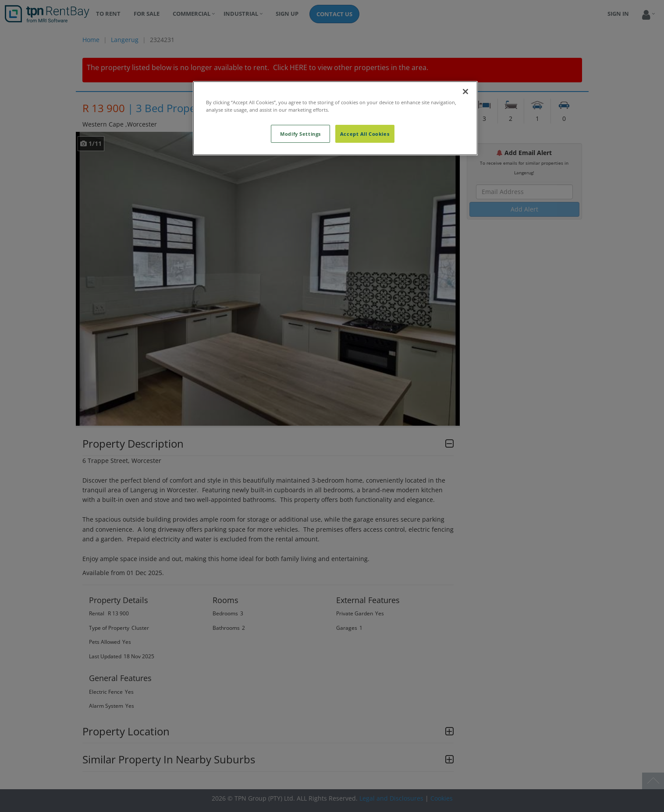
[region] (335, 118)
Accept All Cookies (365, 134)
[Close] (465, 92)
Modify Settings (300, 134)
